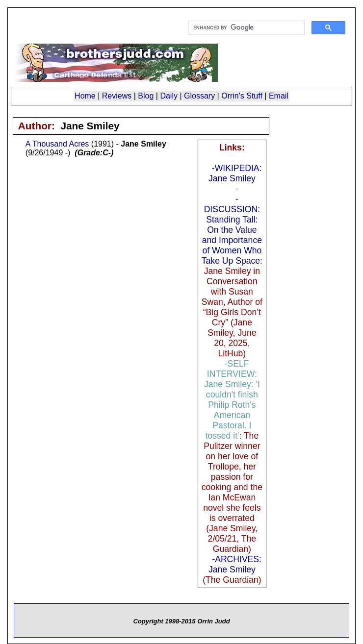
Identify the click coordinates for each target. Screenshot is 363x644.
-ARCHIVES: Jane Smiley (235, 564)
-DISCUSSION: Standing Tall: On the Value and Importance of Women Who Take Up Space (232, 230)
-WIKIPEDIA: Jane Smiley (235, 173)
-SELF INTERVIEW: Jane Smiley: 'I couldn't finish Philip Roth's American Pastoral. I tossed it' (232, 400)
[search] (246, 28)
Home (85, 96)
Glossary (199, 96)
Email (279, 96)
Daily (169, 96)
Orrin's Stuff (242, 96)
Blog (146, 96)
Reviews (117, 96)
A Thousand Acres (57, 144)
